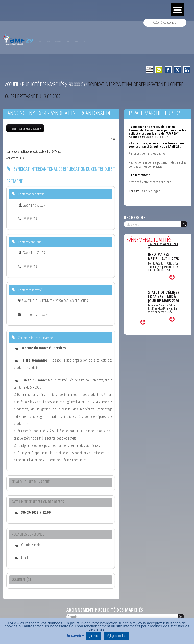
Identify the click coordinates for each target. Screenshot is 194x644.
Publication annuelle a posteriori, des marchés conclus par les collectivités (158, 164)
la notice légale (151, 191)
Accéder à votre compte (164, 22)
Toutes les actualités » (163, 245)
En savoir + (75, 635)
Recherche (135, 217)
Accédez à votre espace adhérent (150, 182)
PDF (112, 139)
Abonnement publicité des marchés (105, 610)
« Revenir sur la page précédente (25, 128)
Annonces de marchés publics (147, 153)
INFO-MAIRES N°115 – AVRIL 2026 (163, 256)
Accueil (12, 84)
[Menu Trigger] (177, 9)
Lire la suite (143, 322)
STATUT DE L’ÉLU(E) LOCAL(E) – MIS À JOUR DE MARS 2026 (163, 296)
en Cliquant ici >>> (159, 137)
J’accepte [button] (94, 636)
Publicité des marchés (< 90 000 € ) (53, 84)
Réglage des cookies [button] (116, 636)
